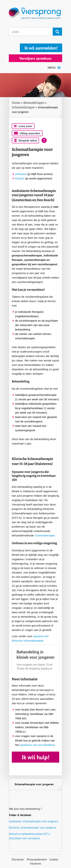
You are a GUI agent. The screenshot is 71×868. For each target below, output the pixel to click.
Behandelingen (34, 103)
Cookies (54, 859)
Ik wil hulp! (35, 757)
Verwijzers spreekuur (35, 58)
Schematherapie (23, 107)
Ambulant (21, 174)
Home (16, 103)
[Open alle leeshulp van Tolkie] (44, 140)
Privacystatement (37, 859)
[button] (52, 68)
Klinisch (20, 178)
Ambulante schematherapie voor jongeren (34, 821)
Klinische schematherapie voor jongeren (33, 828)
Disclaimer (18, 859)
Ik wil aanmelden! (41, 48)
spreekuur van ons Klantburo (37, 745)
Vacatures (36, 863)
